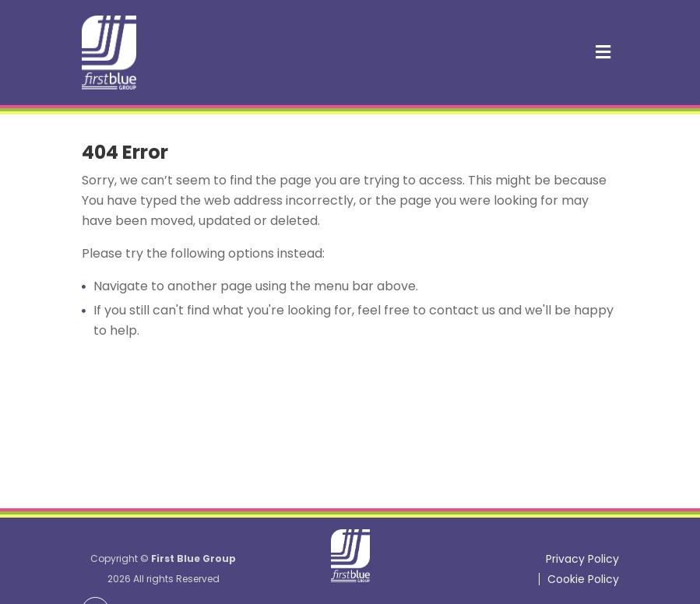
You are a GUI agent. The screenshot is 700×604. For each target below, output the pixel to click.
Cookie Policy (583, 579)
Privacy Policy (582, 559)
